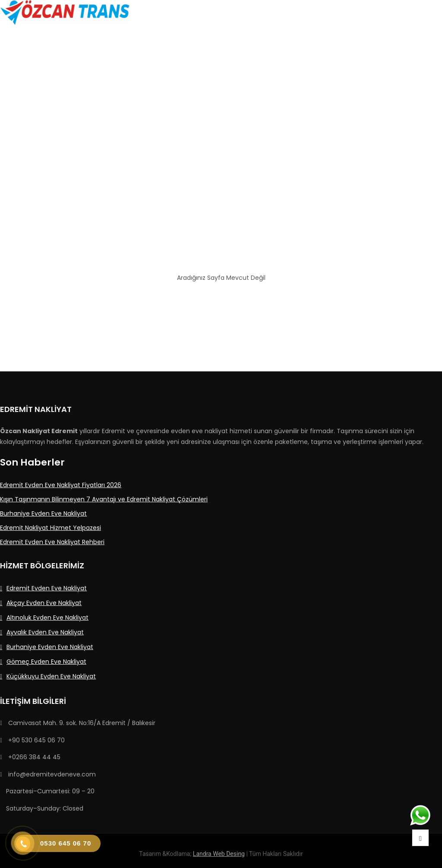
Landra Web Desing (219, 854)
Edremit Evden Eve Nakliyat (47, 588)
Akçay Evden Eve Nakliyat (44, 603)
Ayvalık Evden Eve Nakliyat (45, 632)
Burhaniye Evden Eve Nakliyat (50, 647)
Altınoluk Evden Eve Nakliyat (47, 618)
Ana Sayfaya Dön (221, 301)
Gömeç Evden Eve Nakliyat (46, 662)
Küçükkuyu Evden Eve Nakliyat (51, 676)
